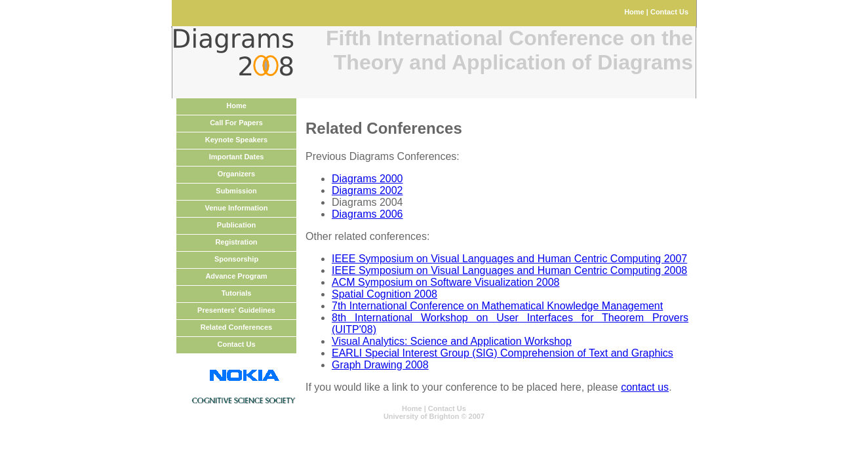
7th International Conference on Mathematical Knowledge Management (497, 306)
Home (634, 12)
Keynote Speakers (236, 140)
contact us (645, 387)
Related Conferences (236, 327)
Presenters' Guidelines (236, 310)
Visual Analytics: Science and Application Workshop (452, 341)
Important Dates (237, 157)
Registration (236, 242)
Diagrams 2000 (367, 179)
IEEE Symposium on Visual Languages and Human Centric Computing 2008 (509, 270)
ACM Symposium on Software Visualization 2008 (445, 282)
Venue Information (237, 208)
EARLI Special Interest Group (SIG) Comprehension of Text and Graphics (503, 353)
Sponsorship (236, 259)
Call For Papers (236, 123)
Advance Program (236, 276)
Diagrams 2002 (367, 190)
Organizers (236, 174)
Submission (236, 191)
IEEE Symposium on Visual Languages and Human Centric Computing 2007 (509, 259)
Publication (236, 225)
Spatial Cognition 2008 (385, 294)
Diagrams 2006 (367, 214)
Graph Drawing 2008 (380, 365)
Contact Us (669, 12)
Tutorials (237, 293)
